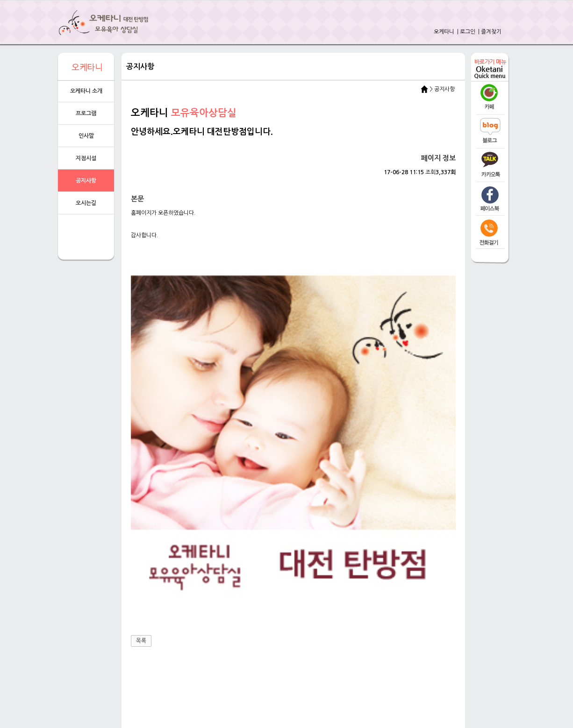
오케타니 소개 (86, 91)
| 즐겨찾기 (489, 32)
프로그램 (86, 113)
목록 (141, 456)
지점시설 (86, 158)
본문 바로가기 (0, 0)
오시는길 (86, 203)
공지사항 (86, 181)
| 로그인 (466, 32)
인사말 (86, 136)
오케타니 (444, 32)
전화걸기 (249, 603)
